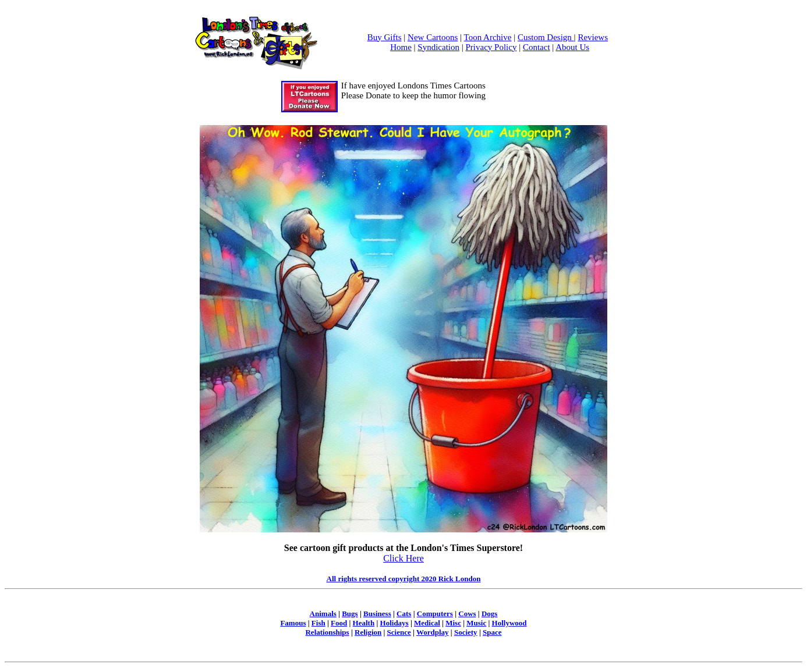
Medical (427, 623)
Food (339, 623)
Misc (453, 623)
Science (399, 632)
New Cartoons (433, 37)
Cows (467, 614)
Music (476, 623)
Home (401, 47)
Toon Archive (488, 37)
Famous (293, 623)
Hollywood (509, 623)
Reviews (593, 37)
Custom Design (546, 37)
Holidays (394, 623)
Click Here (403, 558)
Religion (368, 632)
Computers (435, 614)
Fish (318, 623)
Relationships (327, 632)
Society (466, 632)
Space (492, 632)
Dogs (489, 614)
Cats (404, 614)
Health (364, 623)
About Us (572, 47)
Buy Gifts (385, 37)
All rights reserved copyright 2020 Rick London (404, 579)
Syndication (438, 47)
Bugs (350, 614)
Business (377, 614)
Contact (537, 47)
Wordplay (433, 632)
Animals (323, 614)
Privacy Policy (491, 47)
